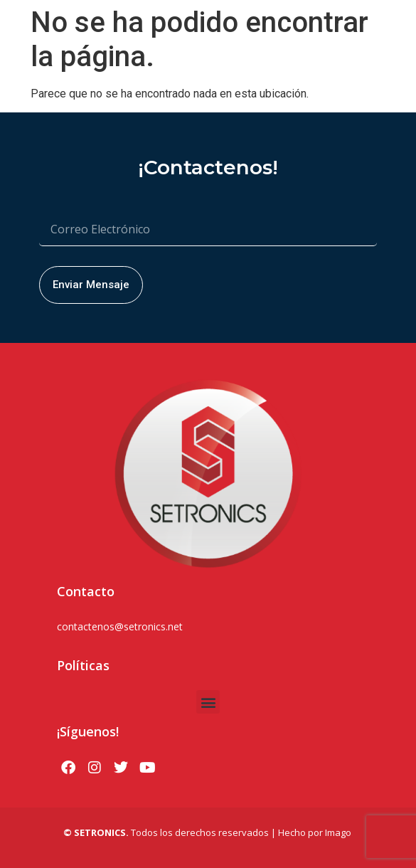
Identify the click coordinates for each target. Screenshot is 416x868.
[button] (208, 702)
